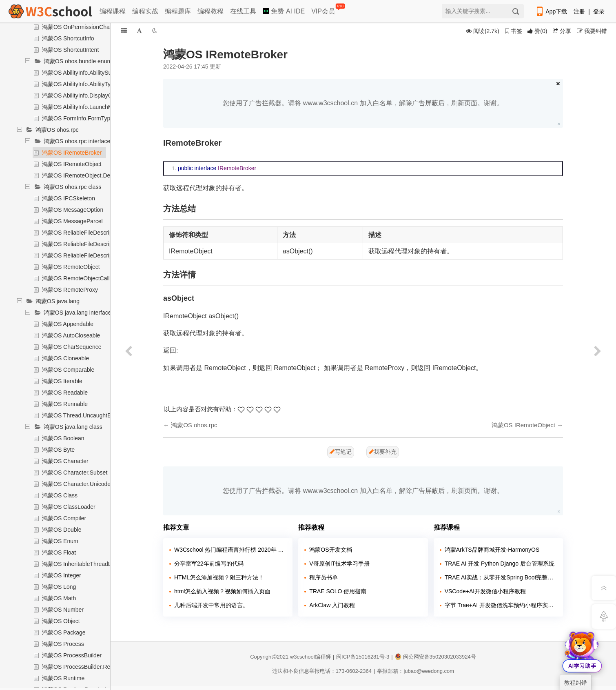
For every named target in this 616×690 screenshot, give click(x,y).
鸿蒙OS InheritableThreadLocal (82, 564)
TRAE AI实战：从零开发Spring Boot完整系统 (501, 577)
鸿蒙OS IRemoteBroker (72, 153)
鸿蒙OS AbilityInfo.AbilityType (80, 84)
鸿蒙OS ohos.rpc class (73, 187)
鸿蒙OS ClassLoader (69, 507)
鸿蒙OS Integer (62, 575)
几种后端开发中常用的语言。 (211, 605)
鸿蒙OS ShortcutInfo (68, 38)
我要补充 (383, 452)
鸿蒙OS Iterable (62, 381)
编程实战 (145, 11)
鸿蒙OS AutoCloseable (71, 335)
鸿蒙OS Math (59, 598)
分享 (562, 31)
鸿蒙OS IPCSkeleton (69, 198)
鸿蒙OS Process (63, 644)
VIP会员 (324, 10)
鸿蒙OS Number (63, 610)
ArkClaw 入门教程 (332, 605)
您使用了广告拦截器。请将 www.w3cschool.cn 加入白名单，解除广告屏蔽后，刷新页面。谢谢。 (363, 103)
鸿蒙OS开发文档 (330, 550)
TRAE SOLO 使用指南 (338, 591)
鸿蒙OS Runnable (65, 404)
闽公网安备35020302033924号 (435, 657)
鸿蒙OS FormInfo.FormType (78, 118)
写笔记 (341, 452)
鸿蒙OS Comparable (68, 370)
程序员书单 (324, 577)
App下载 (551, 11)
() (537, 31)
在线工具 (243, 11)
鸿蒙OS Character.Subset (75, 473)
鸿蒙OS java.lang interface (78, 313)
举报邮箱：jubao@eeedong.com (415, 671)
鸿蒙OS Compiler (64, 518)
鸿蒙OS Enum (60, 541)
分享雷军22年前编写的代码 (209, 564)
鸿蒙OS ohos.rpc (57, 130)
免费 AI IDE (284, 11)
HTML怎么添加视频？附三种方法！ (219, 577)
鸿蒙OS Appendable (68, 324)
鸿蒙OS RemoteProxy (70, 290)
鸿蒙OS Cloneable (65, 358)
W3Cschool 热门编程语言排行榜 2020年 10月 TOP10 (230, 550)
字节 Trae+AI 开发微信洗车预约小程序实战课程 (501, 605)
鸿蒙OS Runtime (63, 678)
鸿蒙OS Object (61, 621)
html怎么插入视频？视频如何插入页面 (222, 591)
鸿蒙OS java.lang (58, 301)
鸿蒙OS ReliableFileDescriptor (81, 233)
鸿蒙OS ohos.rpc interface (77, 141)
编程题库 (178, 11)
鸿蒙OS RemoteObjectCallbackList (86, 278)
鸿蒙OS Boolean (63, 438)
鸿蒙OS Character (65, 461)
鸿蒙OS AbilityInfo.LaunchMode (82, 107)
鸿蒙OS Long (59, 587)
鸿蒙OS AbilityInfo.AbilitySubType (85, 73)
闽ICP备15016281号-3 (363, 657)
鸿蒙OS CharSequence (72, 347)
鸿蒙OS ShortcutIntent (70, 50)
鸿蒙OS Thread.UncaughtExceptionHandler (97, 415)
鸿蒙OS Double (62, 530)
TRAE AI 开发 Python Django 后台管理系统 (500, 564)
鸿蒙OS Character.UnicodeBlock (83, 484)
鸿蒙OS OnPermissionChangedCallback (93, 27)
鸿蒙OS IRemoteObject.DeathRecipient (92, 175)
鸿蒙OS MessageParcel (72, 221)
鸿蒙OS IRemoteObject (72, 164)
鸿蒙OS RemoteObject (71, 267)
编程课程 (113, 11)
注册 (579, 11)
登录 (599, 11)
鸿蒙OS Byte (58, 450)
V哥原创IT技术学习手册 (339, 564)
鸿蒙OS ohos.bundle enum (78, 61)
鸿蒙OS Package (64, 632)
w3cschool (302, 657)
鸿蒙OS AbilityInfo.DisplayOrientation (89, 95)
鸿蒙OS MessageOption (73, 210)
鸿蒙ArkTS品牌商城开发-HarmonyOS (492, 550)
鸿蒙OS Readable (65, 393)
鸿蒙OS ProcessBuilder (72, 655)
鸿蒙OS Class (60, 495)
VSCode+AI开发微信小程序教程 (485, 591)
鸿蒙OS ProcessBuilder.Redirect (83, 667)
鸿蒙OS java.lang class (73, 427)
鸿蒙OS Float (59, 552)
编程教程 (211, 11)
